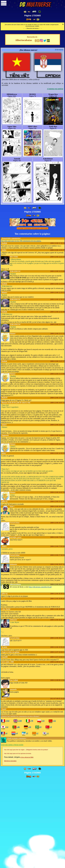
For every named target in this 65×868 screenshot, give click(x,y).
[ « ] (34, 12)
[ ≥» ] (34, 19)
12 (38, 129)
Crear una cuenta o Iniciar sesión (12, 833)
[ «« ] (25, 12)
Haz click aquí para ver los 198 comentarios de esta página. (21, 329)
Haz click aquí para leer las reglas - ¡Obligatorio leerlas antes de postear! (26, 838)
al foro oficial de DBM (27, 846)
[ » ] (29, 19)
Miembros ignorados (10, 849)
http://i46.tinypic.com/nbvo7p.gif (40, 675)
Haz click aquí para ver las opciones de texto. (18, 842)
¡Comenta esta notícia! (55, 177)
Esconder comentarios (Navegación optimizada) (33, 317)
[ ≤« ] (29, 12)
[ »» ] (38, 19)
